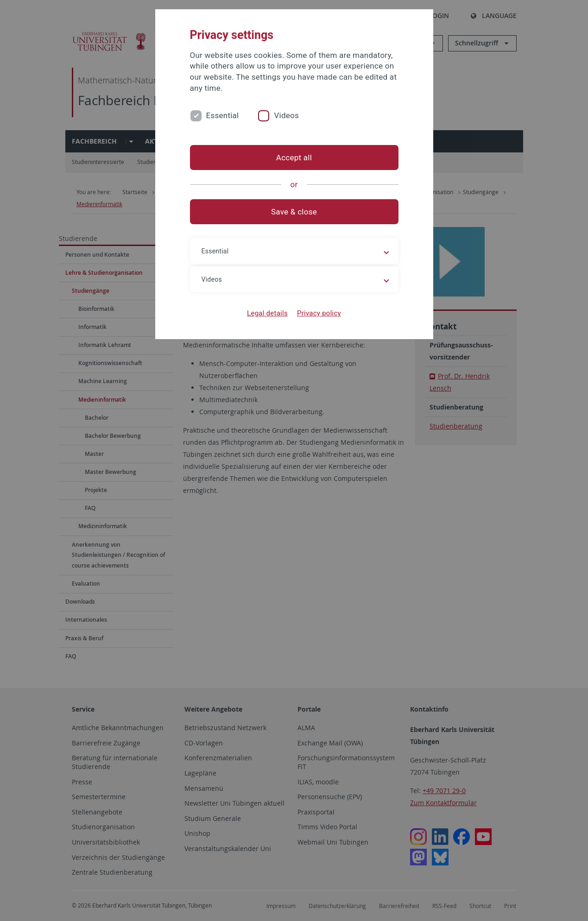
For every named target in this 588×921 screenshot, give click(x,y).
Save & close (294, 212)
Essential (223, 115)
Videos (286, 115)
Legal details (267, 313)
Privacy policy (319, 313)
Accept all (294, 158)
